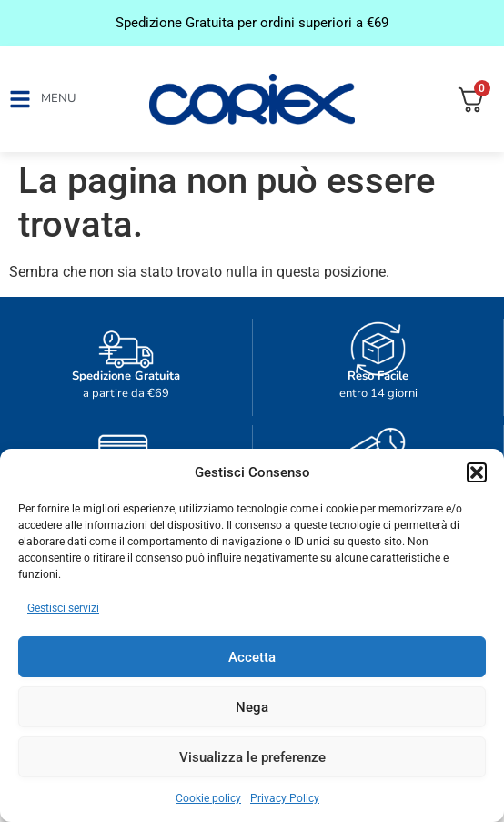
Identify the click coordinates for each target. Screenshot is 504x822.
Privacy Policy (285, 798)
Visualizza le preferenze (252, 757)
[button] (477, 472)
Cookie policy (208, 798)
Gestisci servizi (63, 608)
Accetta (252, 657)
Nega (252, 707)
